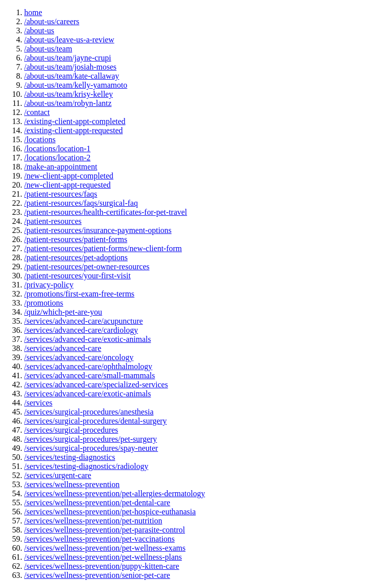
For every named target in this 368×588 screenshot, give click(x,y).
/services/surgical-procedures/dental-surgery (96, 421)
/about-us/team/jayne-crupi (68, 58)
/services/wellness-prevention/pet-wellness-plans (103, 557)
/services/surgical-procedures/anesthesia (89, 412)
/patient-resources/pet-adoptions (76, 257)
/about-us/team (48, 49)
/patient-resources (53, 221)
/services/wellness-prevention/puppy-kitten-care (102, 566)
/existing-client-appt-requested (73, 130)
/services (38, 403)
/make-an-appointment (61, 167)
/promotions (44, 303)
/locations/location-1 (57, 149)
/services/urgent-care (58, 475)
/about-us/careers (52, 21)
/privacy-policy (49, 285)
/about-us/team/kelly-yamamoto (76, 85)
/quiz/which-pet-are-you (63, 312)
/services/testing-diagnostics (70, 457)
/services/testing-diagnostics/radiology (86, 466)
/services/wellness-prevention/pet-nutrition (93, 521)
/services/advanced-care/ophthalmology (88, 366)
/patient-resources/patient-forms (76, 239)
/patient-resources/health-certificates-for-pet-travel (106, 212)
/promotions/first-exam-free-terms (79, 294)
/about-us (39, 31)
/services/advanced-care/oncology (79, 357)
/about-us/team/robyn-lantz (68, 103)
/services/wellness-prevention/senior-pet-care (97, 575)
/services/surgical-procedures (71, 430)
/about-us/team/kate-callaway (72, 76)
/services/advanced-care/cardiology (81, 330)
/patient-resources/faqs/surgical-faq (81, 203)
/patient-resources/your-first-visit (77, 276)
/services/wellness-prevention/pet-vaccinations (100, 539)
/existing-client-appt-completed (75, 121)
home (33, 12)
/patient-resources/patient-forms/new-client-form (103, 248)
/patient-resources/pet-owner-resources (87, 267)
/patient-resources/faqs (61, 194)
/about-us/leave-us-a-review (69, 40)
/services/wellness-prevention (72, 484)
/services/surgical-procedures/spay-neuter (91, 448)
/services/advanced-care (63, 348)
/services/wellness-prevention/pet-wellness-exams (105, 548)
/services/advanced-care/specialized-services (96, 385)
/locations (40, 139)
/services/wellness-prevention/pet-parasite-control (105, 530)
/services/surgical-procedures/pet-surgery (90, 439)
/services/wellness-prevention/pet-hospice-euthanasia (110, 512)
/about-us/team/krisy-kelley (69, 94)
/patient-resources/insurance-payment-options (98, 230)
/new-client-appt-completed (69, 176)
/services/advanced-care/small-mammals (89, 375)
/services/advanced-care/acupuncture (83, 321)
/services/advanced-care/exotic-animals (87, 339)
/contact (37, 112)
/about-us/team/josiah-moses (70, 67)
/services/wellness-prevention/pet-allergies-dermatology (115, 493)
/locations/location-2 (57, 158)
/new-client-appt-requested (67, 185)
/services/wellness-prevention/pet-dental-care (97, 503)
